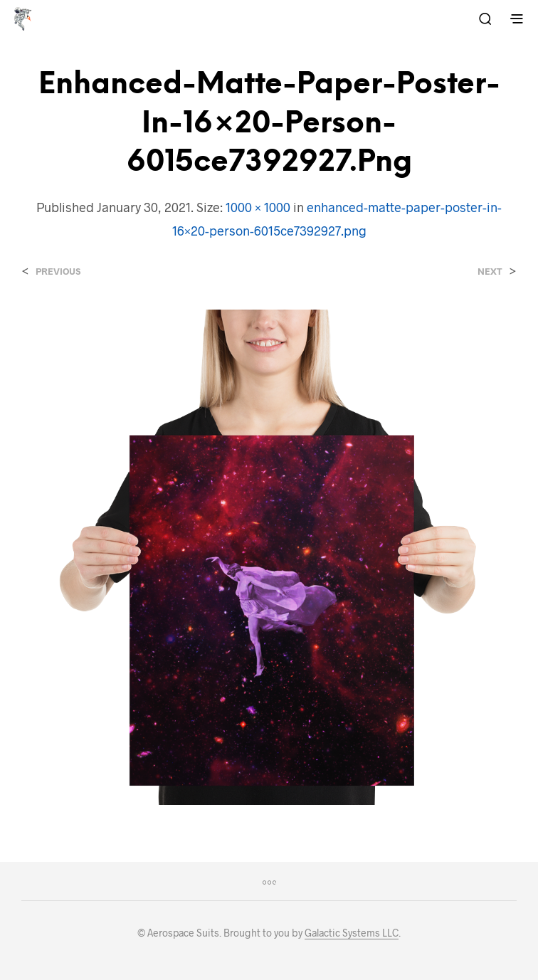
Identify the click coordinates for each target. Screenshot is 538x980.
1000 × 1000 (258, 207)
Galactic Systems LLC (352, 933)
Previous (58, 272)
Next (490, 272)
